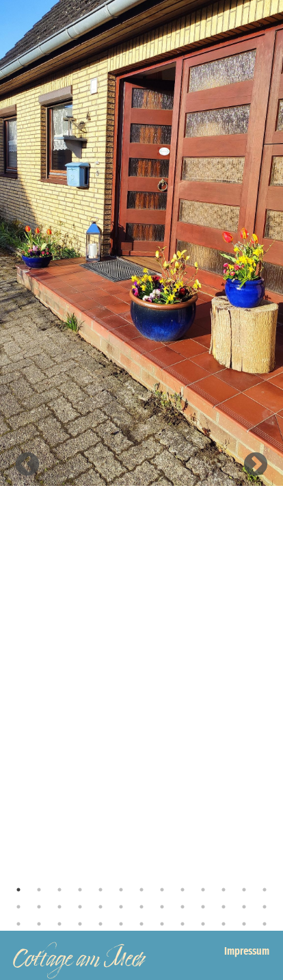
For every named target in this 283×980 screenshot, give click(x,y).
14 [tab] (18, 907)
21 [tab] (162, 907)
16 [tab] (59, 907)
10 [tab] (203, 890)
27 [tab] (18, 924)
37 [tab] (224, 924)
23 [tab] (203, 907)
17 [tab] (80, 907)
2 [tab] (39, 890)
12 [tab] (244, 890)
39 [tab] (265, 924)
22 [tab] (183, 907)
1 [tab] (18, 890)
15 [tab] (39, 907)
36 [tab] (203, 924)
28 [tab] (39, 924)
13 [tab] (265, 890)
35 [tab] (183, 924)
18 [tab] (100, 907)
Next (256, 465)
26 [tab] (265, 907)
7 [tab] (141, 890)
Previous (27, 465)
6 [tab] (121, 890)
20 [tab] (141, 907)
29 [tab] (59, 924)
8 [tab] (162, 890)
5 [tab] (100, 890)
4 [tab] (80, 890)
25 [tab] (244, 907)
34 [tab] (162, 924)
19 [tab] (121, 907)
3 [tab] (59, 890)
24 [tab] (224, 907)
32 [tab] (121, 924)
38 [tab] (244, 924)
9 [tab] (183, 890)
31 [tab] (100, 924)
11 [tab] (224, 890)
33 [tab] (141, 924)
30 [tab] (80, 924)
